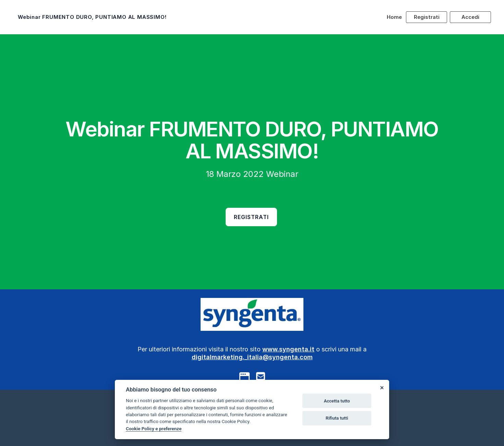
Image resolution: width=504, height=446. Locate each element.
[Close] (382, 387)
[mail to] (261, 377)
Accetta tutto (337, 401)
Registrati (427, 17)
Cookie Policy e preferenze (154, 429)
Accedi (470, 17)
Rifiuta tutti (337, 418)
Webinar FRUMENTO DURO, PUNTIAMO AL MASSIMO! (92, 17)
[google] (244, 377)
